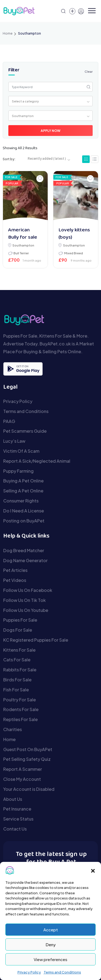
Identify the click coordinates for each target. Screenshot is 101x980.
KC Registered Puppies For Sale (36, 640)
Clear (89, 71)
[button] (93, 870)
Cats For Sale (17, 660)
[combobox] (51, 101)
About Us (13, 799)
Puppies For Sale (20, 620)
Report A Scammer (23, 769)
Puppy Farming (18, 471)
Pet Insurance (17, 809)
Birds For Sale (17, 680)
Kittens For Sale (19, 650)
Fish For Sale (16, 690)
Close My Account (22, 779)
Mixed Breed (74, 253)
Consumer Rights (21, 501)
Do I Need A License (24, 511)
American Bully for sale (23, 234)
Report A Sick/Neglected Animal (37, 461)
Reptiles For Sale (20, 719)
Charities (13, 729)
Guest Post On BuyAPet (28, 749)
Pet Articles (15, 570)
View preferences (50, 959)
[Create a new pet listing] (72, 11)
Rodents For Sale (21, 709)
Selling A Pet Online (23, 491)
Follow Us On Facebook (28, 590)
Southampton (23, 245)
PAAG (9, 421)
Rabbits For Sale (20, 670)
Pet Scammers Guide (25, 431)
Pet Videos (15, 580)
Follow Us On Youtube (26, 610)
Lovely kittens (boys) (74, 234)
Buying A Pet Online (23, 481)
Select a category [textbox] (25, 101)
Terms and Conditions (62, 972)
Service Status (18, 819)
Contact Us (15, 829)
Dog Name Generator (25, 560)
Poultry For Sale (20, 700)
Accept (51, 930)
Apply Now (50, 131)
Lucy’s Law (14, 441)
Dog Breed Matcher (24, 550)
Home (8, 33)
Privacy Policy (29, 972)
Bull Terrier (21, 253)
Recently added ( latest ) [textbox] (47, 159)
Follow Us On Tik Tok (25, 600)
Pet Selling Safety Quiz (27, 759)
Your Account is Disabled (29, 789)
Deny (51, 944)
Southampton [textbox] (23, 116)
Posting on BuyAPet (24, 521)
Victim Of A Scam (21, 451)
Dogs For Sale (18, 630)
